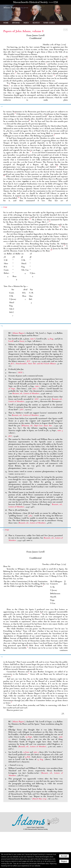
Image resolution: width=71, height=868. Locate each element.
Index (26, 23)
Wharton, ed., (37, 426)
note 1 (38, 386)
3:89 (30, 516)
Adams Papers (18, 333)
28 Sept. (12, 389)
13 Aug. (40, 759)
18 (51, 250)
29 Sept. (29, 737)
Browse (16, 23)
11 (57, 166)
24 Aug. (50, 339)
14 (30, 219)
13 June (26, 752)
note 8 (33, 339)
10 (31, 152)
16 (60, 226)
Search (36, 23)
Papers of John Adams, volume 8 (23, 31)
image (5, 207)
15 (50, 221)
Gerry (22, 341)
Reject (64, 861)
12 (4, 175)
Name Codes (49, 23)
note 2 (35, 389)
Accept (64, 856)
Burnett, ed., (26, 393)
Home (6, 23)
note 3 (60, 430)
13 (19, 197)
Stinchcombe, (36, 363)
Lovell (11, 341)
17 (64, 245)
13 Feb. (28, 757)
